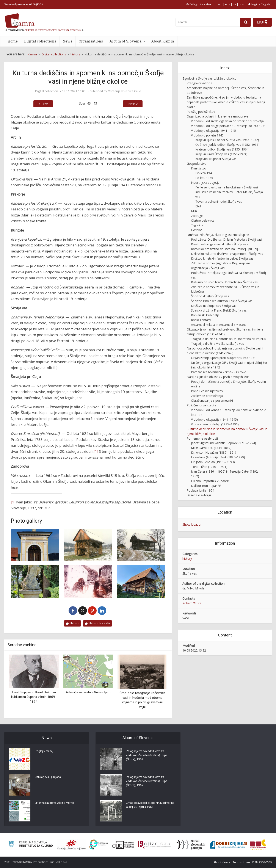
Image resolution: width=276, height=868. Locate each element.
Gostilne (197, 230)
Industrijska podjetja (205, 183)
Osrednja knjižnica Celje (124, 91)
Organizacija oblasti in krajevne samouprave (218, 116)
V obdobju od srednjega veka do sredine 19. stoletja (227, 121)
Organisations (91, 41)
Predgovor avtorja (199, 83)
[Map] (262, 22)
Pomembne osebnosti (202, 438)
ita (234, 4)
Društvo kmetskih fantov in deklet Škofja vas (222, 258)
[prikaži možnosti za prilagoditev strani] (200, 4)
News (67, 41)
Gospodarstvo (197, 164)
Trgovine (197, 225)
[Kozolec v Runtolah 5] (141, 545)
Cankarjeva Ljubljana (49, 777)
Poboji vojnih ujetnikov (207, 391)
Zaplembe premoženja (207, 396)
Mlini (194, 211)
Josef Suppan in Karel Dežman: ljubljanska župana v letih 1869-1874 (34, 697)
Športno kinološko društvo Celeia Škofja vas (222, 301)
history (187, 559)
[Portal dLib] (123, 845)
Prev (45, 104)
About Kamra (163, 41)
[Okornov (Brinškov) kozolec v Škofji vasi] (141, 581)
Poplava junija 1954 (200, 490)
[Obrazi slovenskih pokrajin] (191, 845)
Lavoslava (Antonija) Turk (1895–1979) (218, 457)
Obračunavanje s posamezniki (212, 400)
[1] (96, 451)
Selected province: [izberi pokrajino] (24, 4)
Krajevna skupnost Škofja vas (216, 159)
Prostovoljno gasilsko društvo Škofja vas (220, 244)
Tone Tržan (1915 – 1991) (209, 467)
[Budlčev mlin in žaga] (88, 581)
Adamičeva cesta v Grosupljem (88, 692)
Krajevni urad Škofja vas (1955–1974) (221, 154)
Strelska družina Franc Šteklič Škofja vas (219, 310)
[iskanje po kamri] (208, 22)
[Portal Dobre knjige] (229, 845)
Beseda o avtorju (199, 495)
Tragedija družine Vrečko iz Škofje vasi (218, 344)
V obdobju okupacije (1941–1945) (214, 419)
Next (132, 104)
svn (220, 4)
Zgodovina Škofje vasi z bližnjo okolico (209, 78)
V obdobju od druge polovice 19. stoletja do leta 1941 (228, 126)
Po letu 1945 (204, 178)
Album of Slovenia (125, 41)
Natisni (72, 623)
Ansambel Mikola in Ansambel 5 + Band (219, 325)
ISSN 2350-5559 (262, 862)
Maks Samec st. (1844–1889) (211, 448)
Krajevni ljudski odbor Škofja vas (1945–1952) (227, 140)
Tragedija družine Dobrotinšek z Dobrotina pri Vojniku (229, 339)
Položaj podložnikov (201, 112)
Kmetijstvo (199, 168)
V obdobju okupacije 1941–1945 (213, 131)
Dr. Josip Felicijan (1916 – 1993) (213, 462)
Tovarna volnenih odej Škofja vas (219, 201)
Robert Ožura (192, 603)
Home (13, 41)
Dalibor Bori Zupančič (206, 486)
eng (228, 4)
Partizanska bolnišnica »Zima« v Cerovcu (219, 372)
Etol (198, 206)
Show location (192, 524)
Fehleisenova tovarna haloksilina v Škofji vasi (227, 187)
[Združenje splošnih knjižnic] (258, 845)
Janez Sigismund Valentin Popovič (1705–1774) (223, 443)
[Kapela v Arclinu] (35, 545)
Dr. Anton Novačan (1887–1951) (214, 452)
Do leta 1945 (204, 173)
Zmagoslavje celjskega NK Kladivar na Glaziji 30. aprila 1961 (149, 805)
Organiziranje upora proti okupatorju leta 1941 (223, 358)
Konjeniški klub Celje (205, 315)
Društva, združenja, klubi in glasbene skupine (218, 235)
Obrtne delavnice (203, 220)
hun (241, 4)
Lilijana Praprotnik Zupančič (210, 481)
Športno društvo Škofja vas (210, 296)
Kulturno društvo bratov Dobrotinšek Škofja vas (224, 282)
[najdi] (245, 22)
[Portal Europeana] (99, 845)
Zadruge (197, 216)
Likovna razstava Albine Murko (56, 803)
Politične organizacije (202, 405)
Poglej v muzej (45, 751)
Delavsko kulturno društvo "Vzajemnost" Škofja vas (227, 254)
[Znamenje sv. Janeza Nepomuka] (35, 581)
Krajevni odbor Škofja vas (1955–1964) (222, 149)
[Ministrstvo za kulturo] (31, 845)
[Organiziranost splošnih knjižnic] (71, 845)
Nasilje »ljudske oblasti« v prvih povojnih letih (218, 377)
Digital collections (40, 41)
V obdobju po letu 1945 (207, 135)
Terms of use (241, 862)
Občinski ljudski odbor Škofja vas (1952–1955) (227, 145)
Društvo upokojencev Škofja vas (214, 306)
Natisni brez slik (97, 623)
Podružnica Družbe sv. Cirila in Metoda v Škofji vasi (227, 239)
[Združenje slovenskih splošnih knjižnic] (155, 845)
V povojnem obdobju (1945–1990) (215, 424)
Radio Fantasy (201, 320)
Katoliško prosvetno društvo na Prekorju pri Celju (225, 249)
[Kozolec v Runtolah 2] (88, 545)
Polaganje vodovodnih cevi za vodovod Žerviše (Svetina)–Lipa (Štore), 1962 (147, 756)
